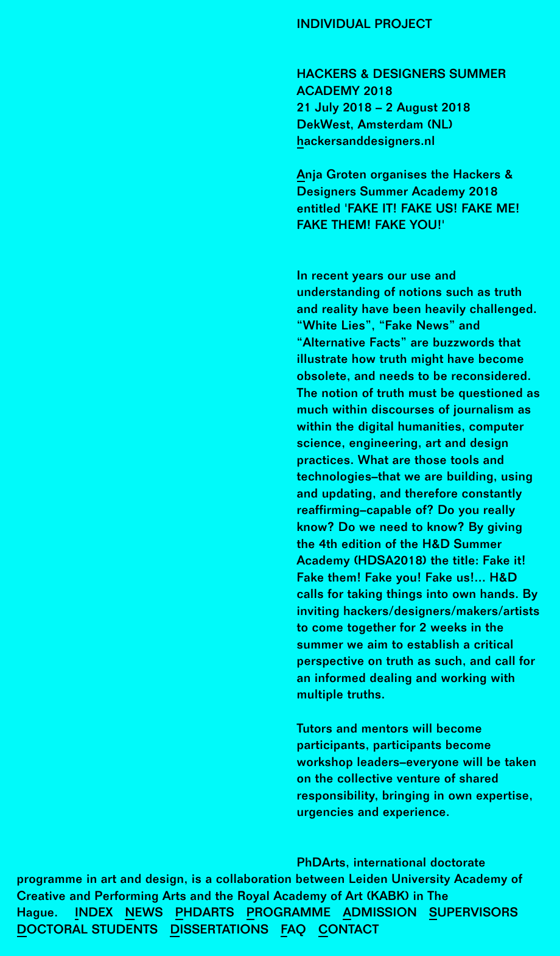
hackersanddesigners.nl (366, 142)
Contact (349, 931)
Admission (380, 914)
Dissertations (219, 931)
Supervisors (474, 914)
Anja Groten (332, 176)
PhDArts (205, 914)
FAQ (293, 931)
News (144, 914)
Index (94, 914)
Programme (289, 914)
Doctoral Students (88, 931)
